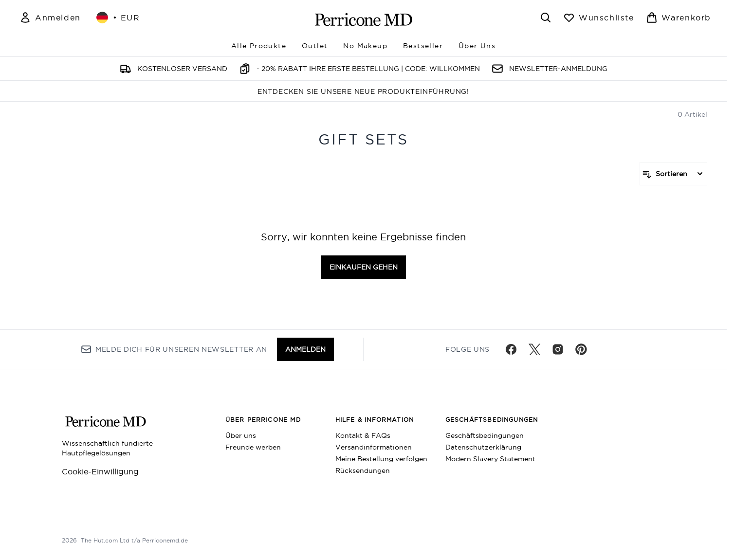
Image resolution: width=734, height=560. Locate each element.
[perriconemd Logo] (364, 19)
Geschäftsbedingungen (485, 435)
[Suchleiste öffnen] (546, 18)
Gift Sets (363, 139)
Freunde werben (253, 447)
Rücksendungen (363, 470)
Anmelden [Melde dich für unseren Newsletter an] (305, 349)
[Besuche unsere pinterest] (581, 349)
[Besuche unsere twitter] (534, 349)
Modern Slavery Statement (490, 459)
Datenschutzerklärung (483, 447)
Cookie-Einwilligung (100, 471)
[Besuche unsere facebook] (511, 349)
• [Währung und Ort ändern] (118, 18)
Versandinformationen (374, 447)
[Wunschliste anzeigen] (599, 18)
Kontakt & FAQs (363, 435)
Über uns (241, 435)
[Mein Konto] (50, 18)
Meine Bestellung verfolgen (381, 459)
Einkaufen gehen (364, 267)
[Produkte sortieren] (673, 174)
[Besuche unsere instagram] (558, 349)
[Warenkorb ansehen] (679, 18)
